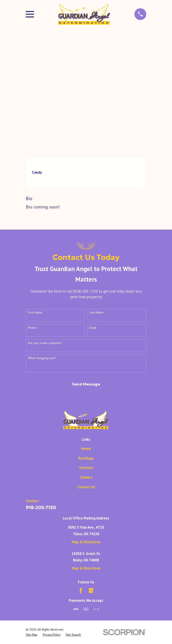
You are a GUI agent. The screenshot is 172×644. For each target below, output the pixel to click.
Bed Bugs (86, 458)
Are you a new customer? (45, 343)
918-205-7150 (41, 508)
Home (86, 449)
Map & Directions (86, 542)
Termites (86, 468)
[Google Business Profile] (91, 590)
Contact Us (86, 487)
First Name (35, 312)
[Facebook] (81, 590)
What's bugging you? (42, 358)
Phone (32, 328)
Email (93, 328)
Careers (86, 477)
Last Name (96, 312)
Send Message (86, 384)
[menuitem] (32, 635)
